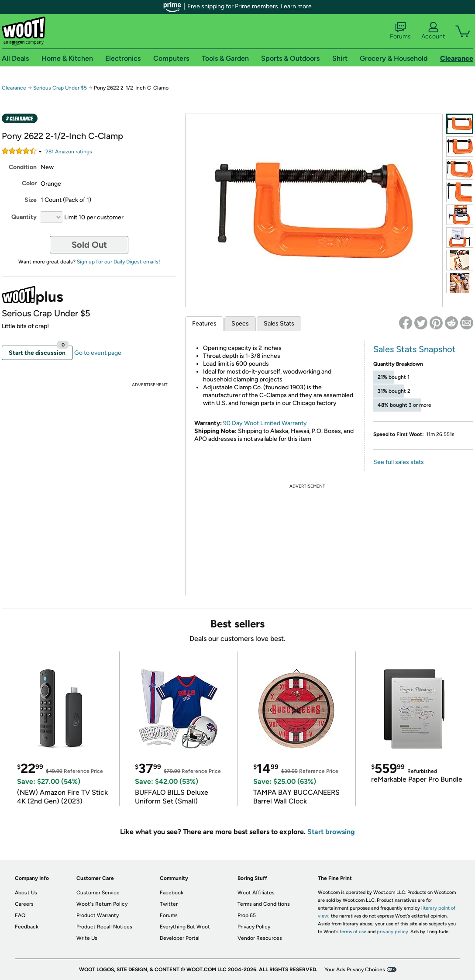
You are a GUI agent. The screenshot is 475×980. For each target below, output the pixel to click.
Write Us (87, 938)
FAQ (20, 915)
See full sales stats (399, 462)
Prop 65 (247, 915)
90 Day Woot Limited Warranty (265, 423)
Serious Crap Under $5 (60, 88)
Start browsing (331, 832)
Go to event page (98, 353)
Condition (23, 167)
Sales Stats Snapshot (415, 349)
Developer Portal (180, 938)
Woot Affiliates (256, 893)
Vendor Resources (260, 938)
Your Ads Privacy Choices (355, 970)
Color (29, 183)
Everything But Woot (185, 927)
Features (204, 324)
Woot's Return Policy (102, 904)
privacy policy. (393, 932)
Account (433, 31)
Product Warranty (98, 915)
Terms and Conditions (264, 904)
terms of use (353, 932)
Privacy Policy (254, 927)
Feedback (27, 927)
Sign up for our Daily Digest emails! (119, 262)
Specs (240, 324)
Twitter (169, 904)
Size (31, 200)
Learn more (296, 6)
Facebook (172, 893)
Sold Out (89, 245)
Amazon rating (69, 152)
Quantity (24, 217)
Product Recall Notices (104, 927)
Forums (400, 31)
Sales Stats (279, 324)
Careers (24, 904)
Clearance (14, 88)
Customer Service (98, 893)
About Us (26, 893)
